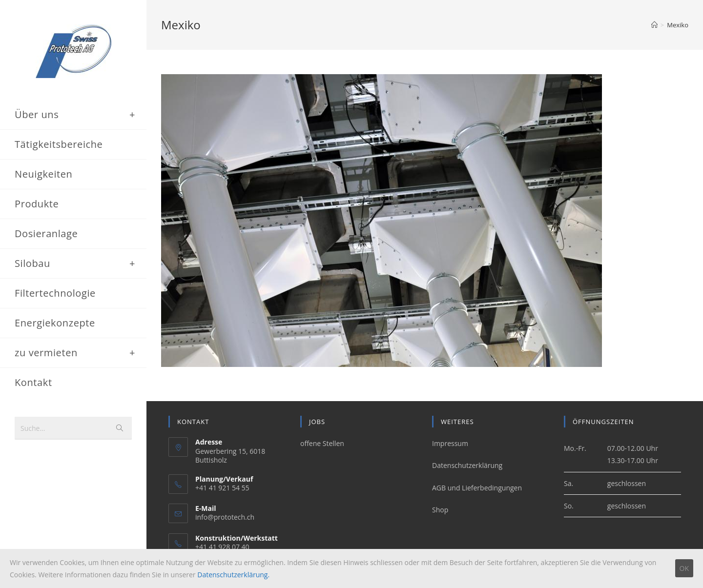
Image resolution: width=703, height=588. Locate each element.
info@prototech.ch (225, 517)
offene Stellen (322, 444)
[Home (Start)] (654, 25)
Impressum (450, 444)
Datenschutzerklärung (467, 466)
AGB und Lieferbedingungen (477, 488)
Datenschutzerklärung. (233, 575)
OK (684, 568)
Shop (440, 510)
